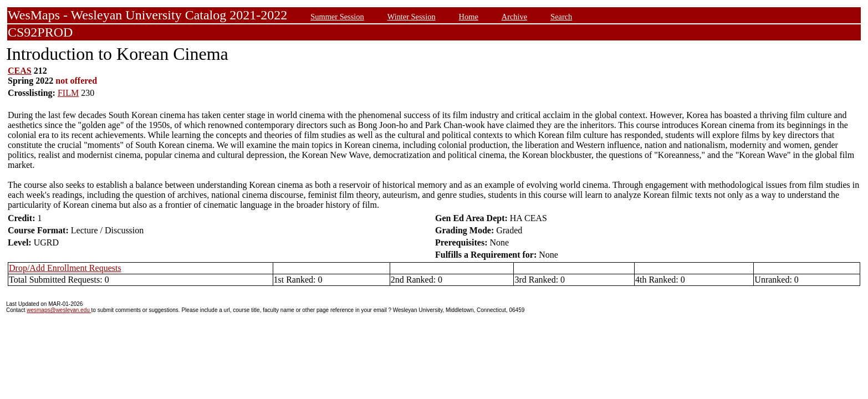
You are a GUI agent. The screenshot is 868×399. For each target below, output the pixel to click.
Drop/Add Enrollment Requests (65, 268)
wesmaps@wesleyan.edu (59, 310)
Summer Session (337, 17)
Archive (514, 17)
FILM (68, 93)
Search (561, 17)
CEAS (20, 71)
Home (469, 17)
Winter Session (412, 17)
